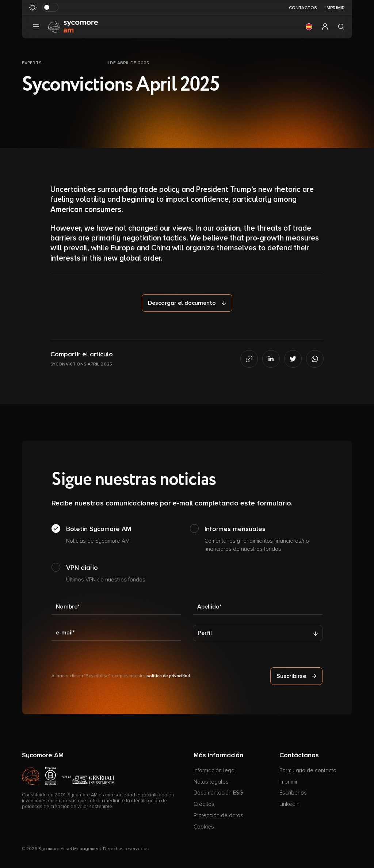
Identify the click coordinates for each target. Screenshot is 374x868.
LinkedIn (289, 804)
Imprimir (335, 8)
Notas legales (211, 782)
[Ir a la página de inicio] (73, 26)
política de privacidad (168, 676)
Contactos (303, 8)
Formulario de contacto (308, 770)
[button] (309, 27)
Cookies (204, 827)
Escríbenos (293, 793)
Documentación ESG (218, 793)
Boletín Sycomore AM (99, 535)
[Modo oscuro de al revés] (50, 7)
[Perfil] (258, 633)
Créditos (204, 804)
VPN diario (106, 574)
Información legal (215, 770)
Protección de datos (218, 815)
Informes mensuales (264, 539)
